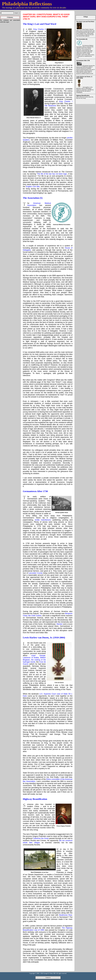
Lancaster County (36, 573)
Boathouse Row (66, 915)
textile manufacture (43, 520)
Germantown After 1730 (35, 491)
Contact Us (48, 978)
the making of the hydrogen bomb (34, 661)
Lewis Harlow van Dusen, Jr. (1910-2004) (44, 637)
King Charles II (40, 29)
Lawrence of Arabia (31, 658)
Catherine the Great (41, 838)
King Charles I (66, 101)
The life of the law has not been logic (52, 174)
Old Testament (50, 106)
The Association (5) (33, 198)
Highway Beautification (35, 799)
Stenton (60, 624)
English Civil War (33, 187)
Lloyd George (38, 655)
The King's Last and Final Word (39, 24)
